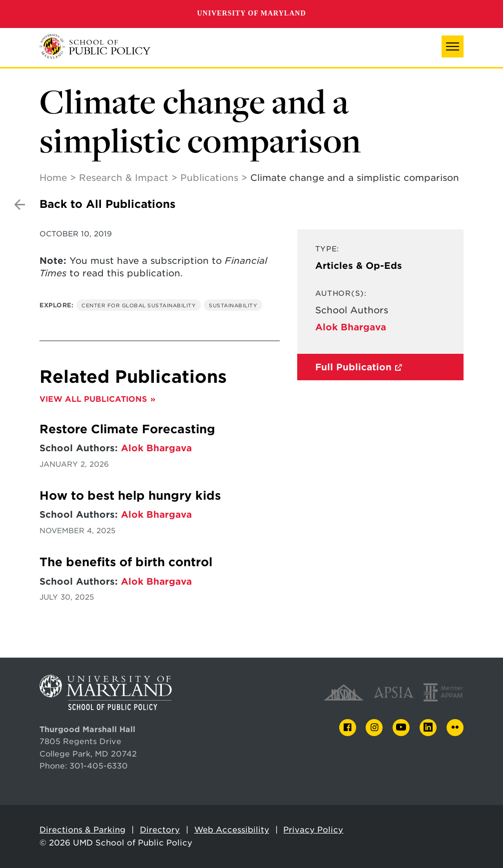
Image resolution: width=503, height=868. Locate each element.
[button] (453, 46)
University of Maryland (251, 13)
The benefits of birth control (126, 562)
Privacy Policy (313, 830)
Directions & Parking (82, 830)
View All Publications (93, 399)
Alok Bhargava (351, 327)
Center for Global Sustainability (139, 305)
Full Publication (353, 367)
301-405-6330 (99, 766)
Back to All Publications (107, 204)
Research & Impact (124, 178)
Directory (160, 830)
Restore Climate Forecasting (129, 429)
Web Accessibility (232, 830)
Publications (209, 178)
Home (53, 178)
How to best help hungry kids (130, 496)
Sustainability (233, 305)
